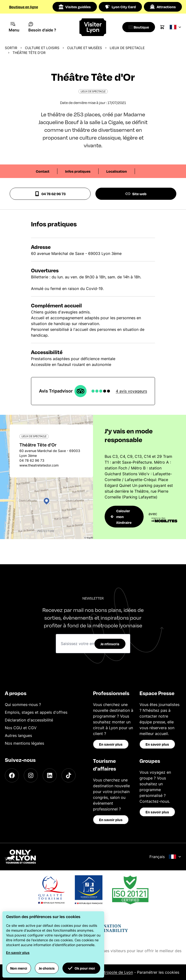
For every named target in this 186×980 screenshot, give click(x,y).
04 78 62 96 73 (50, 194)
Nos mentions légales (24, 743)
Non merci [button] (19, 968)
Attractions (163, 7)
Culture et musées (85, 48)
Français (165, 857)
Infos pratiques (78, 171)
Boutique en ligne (24, 7)
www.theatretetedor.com (39, 465)
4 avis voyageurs (131, 391)
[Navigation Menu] (14, 27)
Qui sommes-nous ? (23, 705)
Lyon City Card (120, 7)
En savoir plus (111, 744)
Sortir (11, 48)
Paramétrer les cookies (158, 972)
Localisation (117, 171)
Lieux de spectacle (127, 48)
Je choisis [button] (47, 968)
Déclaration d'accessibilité (29, 720)
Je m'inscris (110, 644)
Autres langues (18, 735)
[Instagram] (31, 775)
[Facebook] (12, 775)
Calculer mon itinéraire (121, 517)
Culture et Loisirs (42, 48)
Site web (136, 194)
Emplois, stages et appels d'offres (36, 712)
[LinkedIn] (50, 775)
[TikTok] (69, 775)
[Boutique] (140, 27)
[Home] (93, 27)
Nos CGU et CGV (21, 728)
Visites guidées (75, 7)
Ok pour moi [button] (81, 968)
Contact (43, 171)
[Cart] (165, 27)
